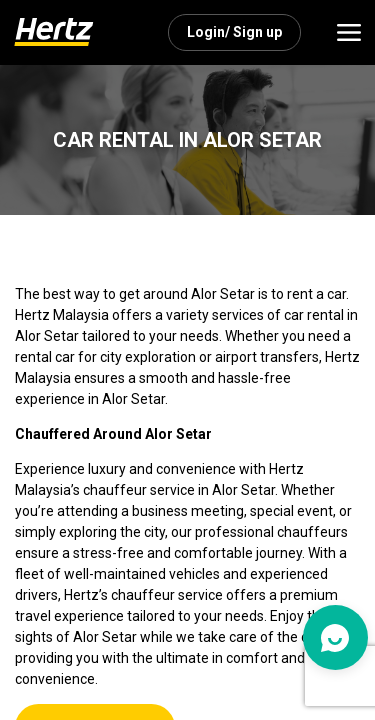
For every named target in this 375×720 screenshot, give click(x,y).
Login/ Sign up (234, 32)
